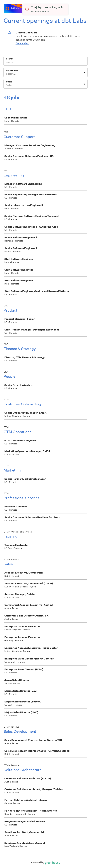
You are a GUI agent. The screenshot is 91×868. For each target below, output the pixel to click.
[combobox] (6, 74)
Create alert (22, 43)
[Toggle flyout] (84, 73)
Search (10, 59)
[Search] (45, 63)
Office (9, 82)
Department (12, 70)
